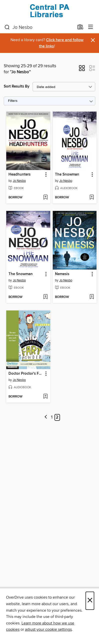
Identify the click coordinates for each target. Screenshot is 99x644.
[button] (82, 70)
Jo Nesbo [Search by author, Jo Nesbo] (19, 181)
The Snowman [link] (67, 175)
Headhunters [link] (19, 175)
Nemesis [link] (62, 274)
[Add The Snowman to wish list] (92, 198)
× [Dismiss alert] (93, 40)
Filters (13, 101)
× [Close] (90, 601)
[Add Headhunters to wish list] (45, 198)
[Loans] (80, 28)
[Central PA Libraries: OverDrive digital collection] (49, 11)
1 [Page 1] (52, 417)
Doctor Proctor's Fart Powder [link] (26, 374)
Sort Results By (17, 86)
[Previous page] (46, 417)
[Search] (7, 27)
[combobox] (39, 27)
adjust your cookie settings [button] (48, 629)
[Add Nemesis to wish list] (92, 297)
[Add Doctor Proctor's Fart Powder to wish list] (45, 397)
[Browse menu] (91, 27)
